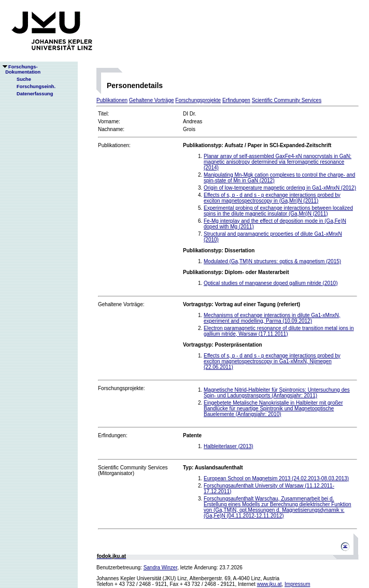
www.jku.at (269, 584)
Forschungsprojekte (198, 100)
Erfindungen (236, 100)
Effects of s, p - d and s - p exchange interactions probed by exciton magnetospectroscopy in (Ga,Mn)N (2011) (272, 198)
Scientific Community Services (287, 100)
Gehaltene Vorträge (152, 100)
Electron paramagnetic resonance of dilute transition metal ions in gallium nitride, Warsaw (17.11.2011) (279, 331)
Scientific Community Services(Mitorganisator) (133, 470)
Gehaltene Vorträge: (121, 304)
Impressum (297, 584)
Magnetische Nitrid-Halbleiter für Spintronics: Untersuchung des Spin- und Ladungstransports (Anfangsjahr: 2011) (277, 393)
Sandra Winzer (161, 568)
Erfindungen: (113, 435)
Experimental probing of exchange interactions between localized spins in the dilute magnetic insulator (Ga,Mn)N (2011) (278, 211)
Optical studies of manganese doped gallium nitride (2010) (271, 283)
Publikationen (112, 100)
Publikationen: (114, 145)
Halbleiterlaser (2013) (229, 446)
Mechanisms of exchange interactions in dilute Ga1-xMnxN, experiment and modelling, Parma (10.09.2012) (272, 318)
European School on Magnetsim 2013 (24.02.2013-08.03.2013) (276, 478)
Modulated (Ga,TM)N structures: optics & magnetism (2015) (272, 261)
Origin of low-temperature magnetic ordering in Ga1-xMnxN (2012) (280, 188)
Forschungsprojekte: (122, 388)
